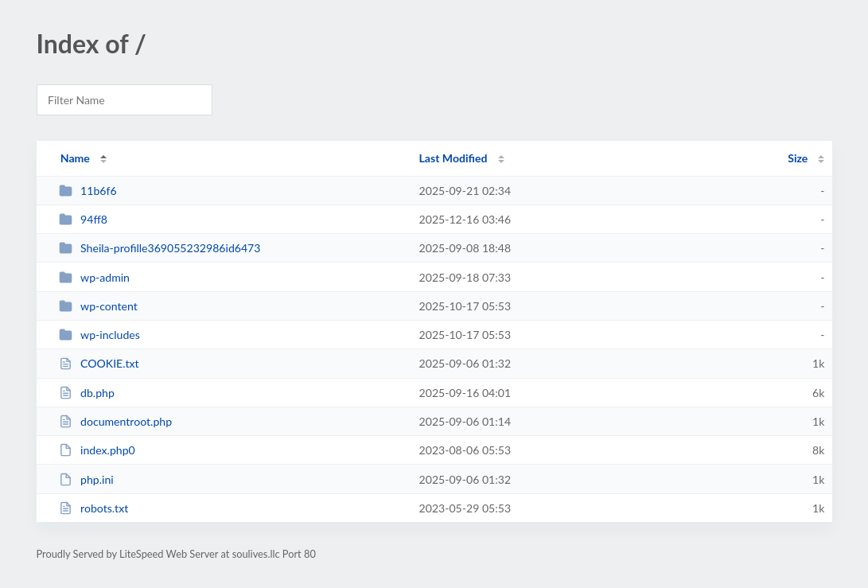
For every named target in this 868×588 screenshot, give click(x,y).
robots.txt (94, 508)
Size (798, 158)
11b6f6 (88, 191)
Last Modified (453, 158)
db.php (87, 393)
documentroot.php (115, 421)
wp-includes (99, 335)
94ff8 (83, 219)
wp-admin (94, 277)
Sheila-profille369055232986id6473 (160, 248)
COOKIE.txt (99, 363)
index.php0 (97, 450)
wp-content (98, 306)
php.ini (86, 479)
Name (75, 158)
